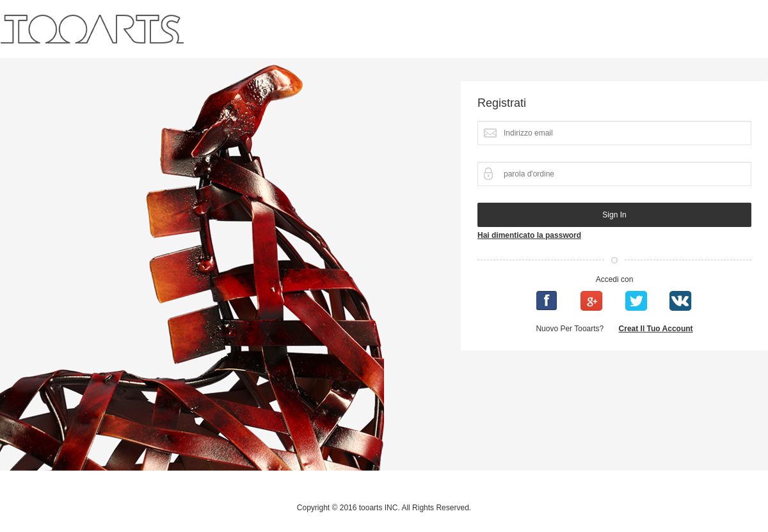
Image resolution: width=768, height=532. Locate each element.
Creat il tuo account (656, 329)
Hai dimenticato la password (529, 235)
